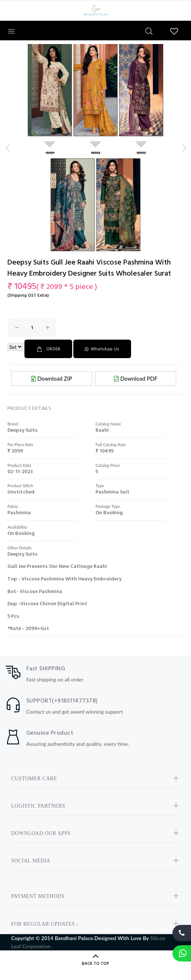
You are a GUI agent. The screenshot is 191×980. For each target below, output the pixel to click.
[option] (95, 178)
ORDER (48, 349)
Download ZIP (52, 378)
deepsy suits (23, 430)
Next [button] (184, 148)
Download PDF (136, 378)
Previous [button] (7, 148)
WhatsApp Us (102, 349)
